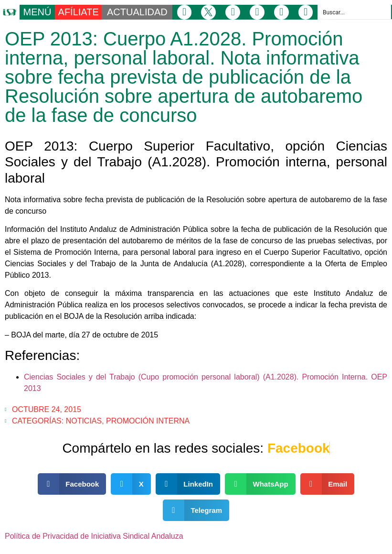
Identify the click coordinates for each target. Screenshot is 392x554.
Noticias (84, 421)
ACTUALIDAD (137, 12)
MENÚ (37, 12)
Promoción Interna (148, 421)
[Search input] (355, 12)
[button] (72, 484)
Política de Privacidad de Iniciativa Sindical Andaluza (94, 536)
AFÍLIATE (79, 12)
